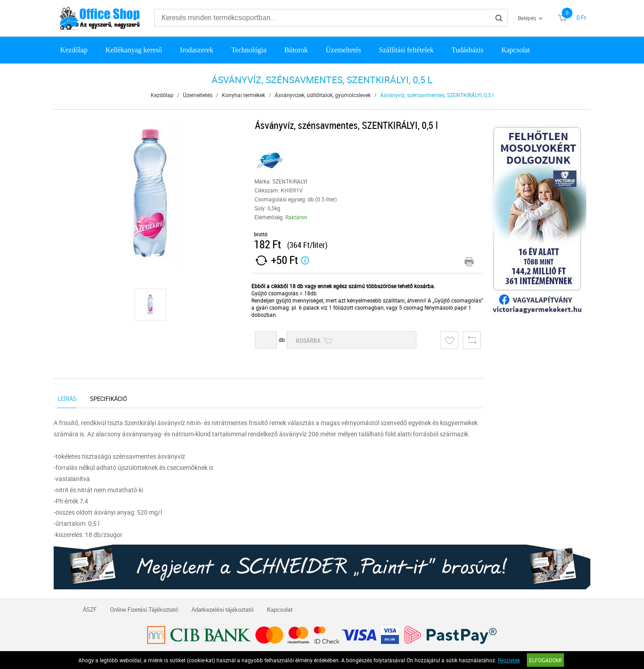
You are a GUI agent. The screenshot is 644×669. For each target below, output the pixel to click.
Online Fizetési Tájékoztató (144, 609)
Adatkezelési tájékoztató (222, 609)
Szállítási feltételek (406, 50)
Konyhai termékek (244, 95)
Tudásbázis (468, 50)
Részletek (509, 660)
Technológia (249, 50)
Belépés (527, 18)
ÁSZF (90, 609)
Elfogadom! (545, 660)
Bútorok (296, 50)
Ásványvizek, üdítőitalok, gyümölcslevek (323, 95)
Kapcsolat (516, 50)
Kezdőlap (74, 50)
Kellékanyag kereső (134, 50)
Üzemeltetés (343, 50)
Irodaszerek (197, 50)
